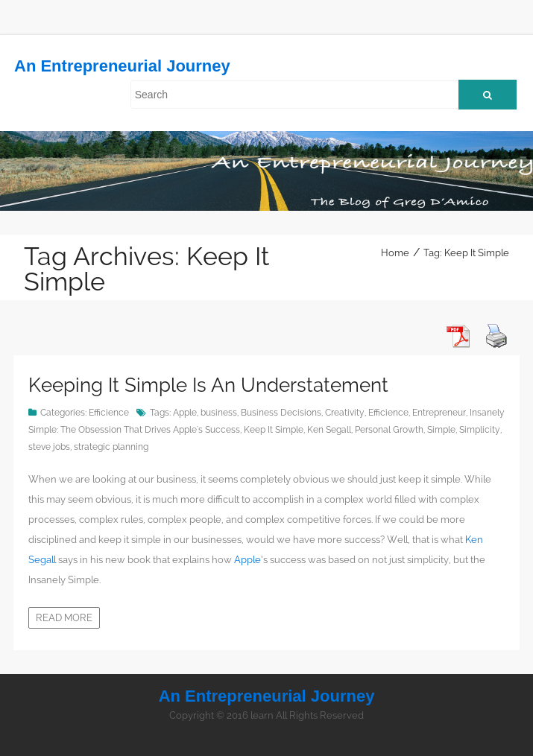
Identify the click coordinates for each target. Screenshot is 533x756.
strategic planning (111, 447)
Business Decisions (281, 413)
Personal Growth (389, 430)
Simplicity (480, 430)
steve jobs (49, 447)
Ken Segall (329, 430)
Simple (441, 430)
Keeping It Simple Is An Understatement (208, 385)
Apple (185, 413)
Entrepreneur (439, 413)
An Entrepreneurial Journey (122, 66)
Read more (64, 618)
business (219, 413)
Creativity (345, 413)
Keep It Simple (274, 430)
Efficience (109, 413)
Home (395, 253)
